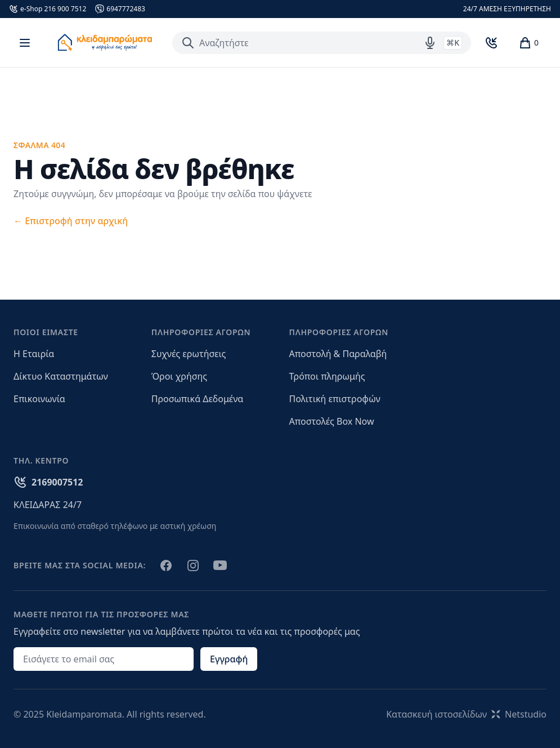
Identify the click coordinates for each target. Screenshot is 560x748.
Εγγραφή (229, 659)
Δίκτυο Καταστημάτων (61, 376)
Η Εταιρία (34, 354)
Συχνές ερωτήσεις (189, 354)
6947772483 (126, 9)
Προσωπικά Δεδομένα (198, 399)
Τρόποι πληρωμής (327, 376)
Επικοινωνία (39, 399)
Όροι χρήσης (179, 376)
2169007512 (57, 482)
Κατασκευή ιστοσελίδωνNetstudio (466, 714)
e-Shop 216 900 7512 (53, 9)
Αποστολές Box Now (332, 421)
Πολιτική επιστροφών (335, 399)
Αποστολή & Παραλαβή (338, 354)
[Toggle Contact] (491, 43)
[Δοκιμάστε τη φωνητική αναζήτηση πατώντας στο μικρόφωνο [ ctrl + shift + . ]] (430, 43)
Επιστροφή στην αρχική (71, 221)
